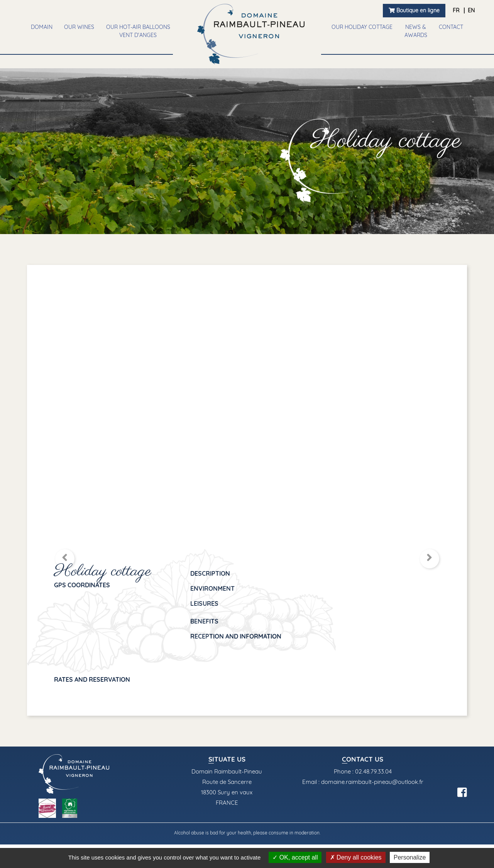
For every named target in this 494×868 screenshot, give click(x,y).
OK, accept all (295, 857)
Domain (42, 27)
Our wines (79, 27)
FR (457, 10)
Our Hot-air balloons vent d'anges (138, 31)
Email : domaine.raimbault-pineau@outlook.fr (363, 782)
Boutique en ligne (414, 10)
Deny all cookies (356, 857)
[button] (65, 559)
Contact (451, 27)
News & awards (416, 31)
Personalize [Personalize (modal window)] (410, 857)
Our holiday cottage (362, 27)
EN (471, 10)
